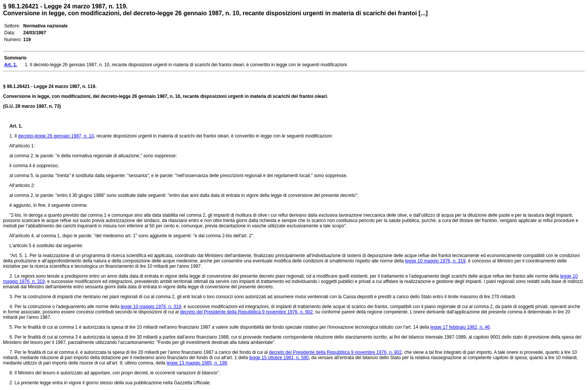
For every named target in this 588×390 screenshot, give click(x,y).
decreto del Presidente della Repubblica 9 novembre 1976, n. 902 (246, 312)
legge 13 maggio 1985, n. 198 (197, 363)
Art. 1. (16, 126)
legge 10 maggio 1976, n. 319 (435, 261)
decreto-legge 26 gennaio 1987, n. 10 (56, 136)
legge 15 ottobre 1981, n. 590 (279, 358)
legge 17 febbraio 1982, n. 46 (460, 327)
